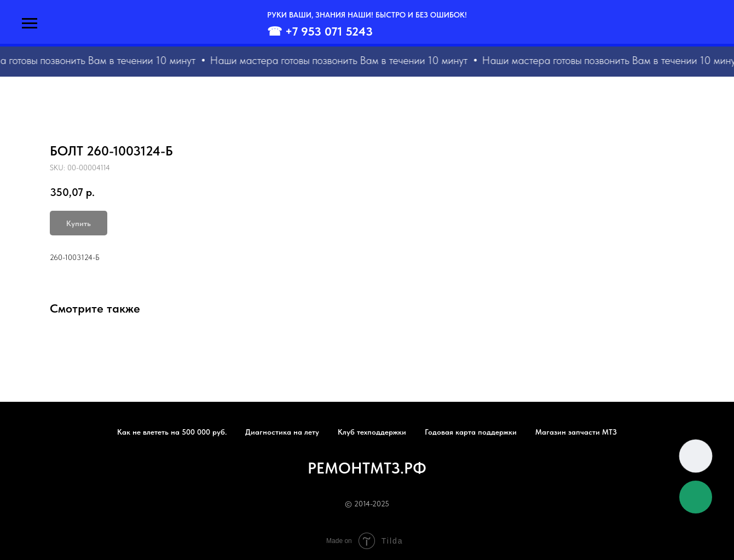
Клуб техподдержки (372, 432)
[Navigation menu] (30, 24)
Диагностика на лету (282, 432)
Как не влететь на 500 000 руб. (172, 432)
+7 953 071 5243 (329, 31)
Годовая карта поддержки (471, 432)
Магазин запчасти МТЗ (576, 432)
